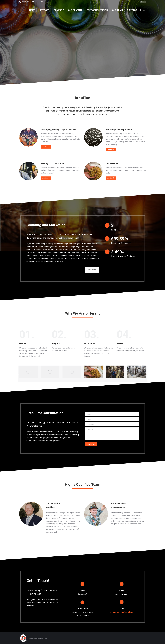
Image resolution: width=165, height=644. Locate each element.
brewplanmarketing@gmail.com (122, 612)
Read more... (92, 270)
